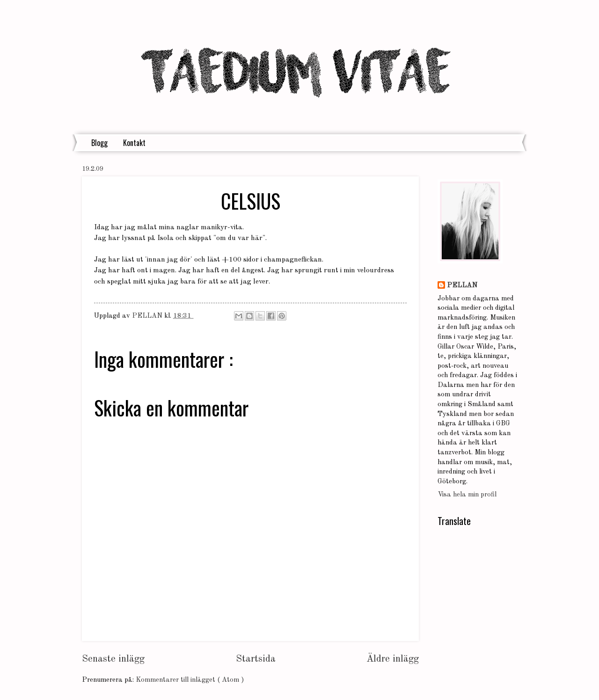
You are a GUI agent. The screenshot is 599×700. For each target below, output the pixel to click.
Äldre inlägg (393, 659)
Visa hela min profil (467, 495)
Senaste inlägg (113, 659)
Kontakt (134, 143)
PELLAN (462, 286)
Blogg (99, 143)
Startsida (256, 659)
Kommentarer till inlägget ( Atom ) (190, 680)
